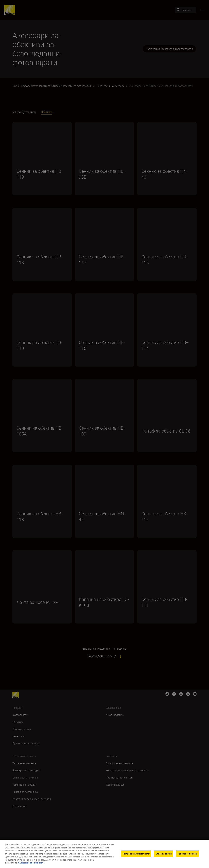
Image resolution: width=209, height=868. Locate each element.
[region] (104, 854)
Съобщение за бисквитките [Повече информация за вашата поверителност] (31, 863)
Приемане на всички (187, 854)
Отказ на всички (164, 854)
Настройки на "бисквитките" (136, 854)
